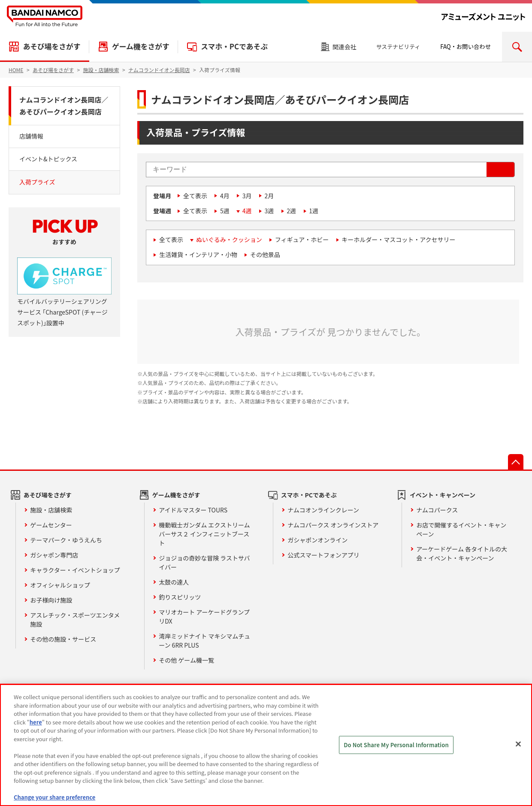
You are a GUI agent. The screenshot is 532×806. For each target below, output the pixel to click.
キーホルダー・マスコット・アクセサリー (398, 239)
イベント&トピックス (48, 159)
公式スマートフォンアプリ (323, 555)
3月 (247, 196)
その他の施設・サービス (63, 639)
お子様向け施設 (51, 600)
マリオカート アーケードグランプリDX (204, 617)
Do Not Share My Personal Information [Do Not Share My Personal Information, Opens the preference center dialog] (396, 745)
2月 (269, 196)
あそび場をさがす (51, 46)
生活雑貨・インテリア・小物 (198, 255)
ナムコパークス (437, 510)
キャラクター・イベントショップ (75, 570)
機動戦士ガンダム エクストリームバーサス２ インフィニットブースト (204, 534)
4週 (247, 211)
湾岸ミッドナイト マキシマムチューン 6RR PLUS (204, 641)
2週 (291, 211)
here (36, 722)
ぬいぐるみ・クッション (229, 239)
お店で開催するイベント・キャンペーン (461, 529)
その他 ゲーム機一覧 (186, 660)
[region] (266, 745)
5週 (225, 211)
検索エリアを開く (517, 47)
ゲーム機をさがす (141, 46)
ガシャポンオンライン (317, 540)
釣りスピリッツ (180, 597)
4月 (225, 196)
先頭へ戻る (516, 462)
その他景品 (265, 255)
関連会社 (345, 47)
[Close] (518, 744)
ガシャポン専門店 (54, 555)
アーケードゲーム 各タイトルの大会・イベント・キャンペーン (462, 553)
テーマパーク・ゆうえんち (66, 540)
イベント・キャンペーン (443, 495)
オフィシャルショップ (60, 585)
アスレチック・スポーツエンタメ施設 (75, 620)
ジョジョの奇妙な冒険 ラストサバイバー (204, 562)
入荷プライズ (37, 182)
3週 (269, 211)
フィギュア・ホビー (302, 239)
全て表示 (195, 196)
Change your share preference (54, 797)
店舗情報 (31, 136)
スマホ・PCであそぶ (234, 46)
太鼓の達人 (174, 582)
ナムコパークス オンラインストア (333, 525)
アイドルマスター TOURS (193, 510)
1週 (314, 211)
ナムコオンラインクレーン (323, 510)
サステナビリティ (398, 47)
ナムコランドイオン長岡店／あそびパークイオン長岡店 (64, 106)
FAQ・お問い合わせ (465, 47)
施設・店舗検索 (51, 510)
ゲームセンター (51, 525)
